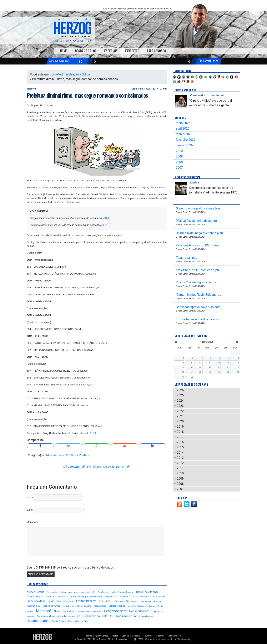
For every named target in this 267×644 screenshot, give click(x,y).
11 (200, 363)
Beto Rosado (103, 592)
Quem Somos (102, 636)
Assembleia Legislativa (56, 592)
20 (219, 367)
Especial (136, 636)
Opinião (125, 636)
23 (183, 372)
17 (192, 367)
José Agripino (100, 606)
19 (210, 367)
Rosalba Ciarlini (38, 621)
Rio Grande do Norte (95, 616)
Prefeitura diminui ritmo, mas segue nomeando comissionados (87, 95)
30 (183, 377)
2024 (180, 401)
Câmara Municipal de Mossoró (85, 597)
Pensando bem (115, 611)
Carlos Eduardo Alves (147, 592)
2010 (179, 151)
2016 (180, 442)
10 (192, 363)
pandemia (97, 612)
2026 (180, 390)
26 (210, 372)
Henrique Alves (52, 606)
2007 (179, 168)
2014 (180, 453)
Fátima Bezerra (86, 601)
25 (200, 372)
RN (112, 616)
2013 (180, 458)
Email (30, 510)
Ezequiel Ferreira (144, 597)
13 (219, 363)
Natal (57, 611)
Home (64, 51)
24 (192, 372)
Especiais (111, 51)
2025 (180, 395)
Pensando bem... (140, 611)
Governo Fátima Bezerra (141, 601)
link (89, 467)
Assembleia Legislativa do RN (82, 592)
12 (210, 363)
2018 (180, 432)
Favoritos (132, 51)
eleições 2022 (127, 597)
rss (99, 467)
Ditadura (194, 183)
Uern (70, 621)
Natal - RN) (69, 611)
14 (228, 363)
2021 (180, 416)
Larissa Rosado (117, 606)
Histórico (160, 636)
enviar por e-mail (119, 467)
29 (238, 372)
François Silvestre (65, 601)
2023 (180, 406)
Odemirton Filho (83, 612)
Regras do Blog (86, 51)
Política (84, 455)
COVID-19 (51, 597)
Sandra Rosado (59, 621)
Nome (30, 497)
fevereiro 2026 (186, 140)
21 (228, 367)
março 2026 (184, 134)
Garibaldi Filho (106, 601)
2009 (179, 156)
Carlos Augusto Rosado (122, 592)
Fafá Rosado (159, 597)
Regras (115, 636)
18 (200, 367)
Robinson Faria (126, 616)
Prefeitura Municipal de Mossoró (56, 616)
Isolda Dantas (68, 606)
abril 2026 (183, 129)
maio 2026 (183, 123)
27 (219, 372)
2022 (180, 411)
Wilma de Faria (82, 621)
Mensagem (33, 522)
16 (183, 367)
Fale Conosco (156, 51)
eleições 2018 (111, 597)
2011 (180, 468)
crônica (62, 597)
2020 (180, 421)
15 (238, 363)
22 (238, 367)
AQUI (77, 116)
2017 (180, 437)
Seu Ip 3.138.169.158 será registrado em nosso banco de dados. (71, 567)
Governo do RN (122, 601)
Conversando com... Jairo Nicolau (207, 95)
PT (79, 616)
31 (192, 377)
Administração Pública (74, 74)
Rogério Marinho (146, 616)
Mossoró (44, 611)
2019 (180, 427)
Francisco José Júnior (40, 601)
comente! (74, 467)
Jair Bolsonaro (84, 606)
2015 (180, 447)
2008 (179, 162)
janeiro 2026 (184, 145)
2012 (180, 463)
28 (228, 372)
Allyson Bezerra (36, 592)
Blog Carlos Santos (73, 30)
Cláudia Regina (35, 597)
